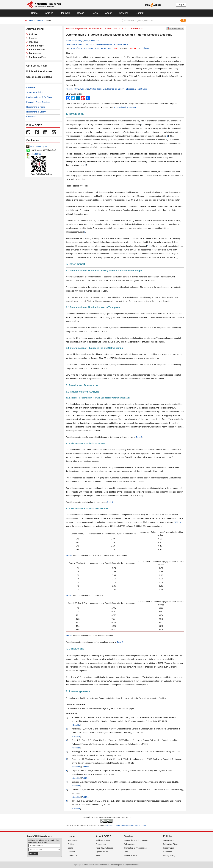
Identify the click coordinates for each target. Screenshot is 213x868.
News (95, 13)
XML (110, 48)
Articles (49, 13)
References (72, 714)
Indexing (33, 42)
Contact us (31, 117)
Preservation (169, 848)
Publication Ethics (171, 844)
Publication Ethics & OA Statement (41, 97)
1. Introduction (75, 114)
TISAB (76, 89)
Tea (88, 89)
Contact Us (72, 856)
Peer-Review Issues (104, 848)
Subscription (129, 844)
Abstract (70, 53)
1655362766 (36, 154)
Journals (65, 13)
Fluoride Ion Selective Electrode (121, 89)
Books (81, 13)
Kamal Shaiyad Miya (74, 41)
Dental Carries (141, 89)
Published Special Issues (39, 71)
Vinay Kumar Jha (91, 41)
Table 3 (177, 522)
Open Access (169, 840)
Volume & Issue (131, 856)
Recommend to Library (36, 112)
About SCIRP (104, 836)
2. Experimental (75, 264)
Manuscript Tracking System (136, 840)
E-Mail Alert (31, 87)
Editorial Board (36, 50)
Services (124, 13)
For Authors (35, 53)
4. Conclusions (75, 649)
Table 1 (139, 437)
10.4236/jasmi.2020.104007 (82, 48)
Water (83, 89)
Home (34, 13)
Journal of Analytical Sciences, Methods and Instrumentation (91, 28)
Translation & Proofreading (135, 848)
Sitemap (71, 852)
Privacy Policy (169, 856)
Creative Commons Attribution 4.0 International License (126, 825)
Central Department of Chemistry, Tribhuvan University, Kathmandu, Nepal (97, 44)
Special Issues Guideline (39, 77)
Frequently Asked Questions (38, 102)
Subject (71, 844)
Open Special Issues (37, 66)
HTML (104, 48)
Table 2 (110, 502)
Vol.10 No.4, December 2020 (131, 28)
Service (128, 836)
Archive (32, 38)
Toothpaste (102, 89)
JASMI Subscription (35, 92)
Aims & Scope (36, 46)
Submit (140, 13)
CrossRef (76, 725)
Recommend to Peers (36, 107)
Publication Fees (37, 57)
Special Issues (102, 852)
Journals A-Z (73, 840)
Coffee (93, 89)
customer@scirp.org (39, 146)
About (108, 13)
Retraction (167, 852)
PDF (97, 48)
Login (181, 5)
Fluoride (69, 89)
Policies (168, 836)
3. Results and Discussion (82, 385)
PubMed (85, 767)
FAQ (126, 852)
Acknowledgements (78, 691)
